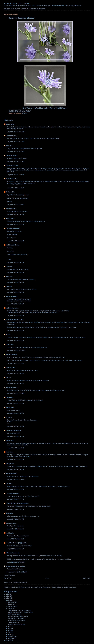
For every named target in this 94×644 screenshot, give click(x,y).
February (11, 636)
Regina (8, 192)
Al (6, 335)
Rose (7, 146)
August (10, 608)
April (10, 632)
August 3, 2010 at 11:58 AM (16, 448)
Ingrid (8, 533)
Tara (7, 287)
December (11, 602)
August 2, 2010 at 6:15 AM (15, 364)
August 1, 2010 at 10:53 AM (16, 152)
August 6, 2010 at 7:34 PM (15, 519)
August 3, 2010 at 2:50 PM (15, 469)
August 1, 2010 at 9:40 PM (15, 340)
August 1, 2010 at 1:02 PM (15, 214)
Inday (8, 344)
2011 (8, 598)
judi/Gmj (9, 368)
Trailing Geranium (13, 622)
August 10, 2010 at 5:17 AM (16, 549)
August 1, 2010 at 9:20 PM (15, 316)
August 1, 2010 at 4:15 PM (15, 241)
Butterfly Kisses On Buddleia (16, 618)
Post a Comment (9, 575)
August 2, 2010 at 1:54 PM (15, 413)
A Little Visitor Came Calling (16, 620)
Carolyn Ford (10, 165)
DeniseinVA (10, 179)
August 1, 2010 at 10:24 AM (16, 132)
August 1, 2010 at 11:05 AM (16, 175)
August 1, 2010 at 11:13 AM (16, 188)
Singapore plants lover (13, 566)
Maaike (8, 407)
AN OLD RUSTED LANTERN (16, 360)
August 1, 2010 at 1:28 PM (15, 224)
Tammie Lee (10, 156)
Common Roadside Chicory (16, 624)
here (29, 110)
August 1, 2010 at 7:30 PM (15, 272)
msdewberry (10, 308)
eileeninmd (9, 136)
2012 (8, 596)
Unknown (9, 209)
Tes (7, 483)
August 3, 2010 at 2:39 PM (15, 460)
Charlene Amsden (12, 430)
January (11, 638)
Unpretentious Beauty (14, 614)
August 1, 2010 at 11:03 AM (16, 161)
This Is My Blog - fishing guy (15, 503)
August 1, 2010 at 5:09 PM (15, 263)
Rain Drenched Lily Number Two (18, 616)
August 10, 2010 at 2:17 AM (16, 539)
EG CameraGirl (11, 493)
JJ (7, 417)
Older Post (86, 578)
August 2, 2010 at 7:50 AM (15, 374)
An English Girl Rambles (15, 185)
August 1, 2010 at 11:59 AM (16, 205)
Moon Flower (11, 238)
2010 (8, 600)
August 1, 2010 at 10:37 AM (16, 142)
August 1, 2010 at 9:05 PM (15, 292)
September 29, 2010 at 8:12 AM (17, 572)
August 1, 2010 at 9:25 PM (15, 330)
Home (47, 578)
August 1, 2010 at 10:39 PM (16, 350)
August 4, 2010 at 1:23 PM (15, 489)
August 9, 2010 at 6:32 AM (15, 529)
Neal (7, 513)
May (10, 630)
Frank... (8, 219)
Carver (8, 124)
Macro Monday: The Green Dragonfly (19, 610)
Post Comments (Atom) (20, 582)
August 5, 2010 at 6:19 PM (15, 509)
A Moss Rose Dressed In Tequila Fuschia (20, 612)
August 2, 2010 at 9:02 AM (15, 383)
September (12, 606)
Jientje (8, 440)
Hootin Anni (10, 354)
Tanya (8, 397)
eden (7, 267)
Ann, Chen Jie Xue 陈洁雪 (14, 543)
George (8, 464)
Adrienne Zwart (11, 553)
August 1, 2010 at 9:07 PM (15, 304)
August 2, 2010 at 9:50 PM (15, 436)
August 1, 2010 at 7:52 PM (15, 282)
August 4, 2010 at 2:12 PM (15, 499)
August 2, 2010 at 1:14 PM (15, 403)
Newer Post (8, 578)
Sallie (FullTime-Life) (13, 320)
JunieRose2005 (11, 245)
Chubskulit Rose (11, 228)
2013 (8, 594)
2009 (8, 640)
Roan (8, 277)
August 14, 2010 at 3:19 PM (16, 562)
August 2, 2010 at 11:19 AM (16, 393)
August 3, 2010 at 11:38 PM (16, 479)
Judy (7, 452)
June (10, 628)
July (9, 626)
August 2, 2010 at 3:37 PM (15, 426)
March (10, 634)
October (11, 604)
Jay (7, 378)
